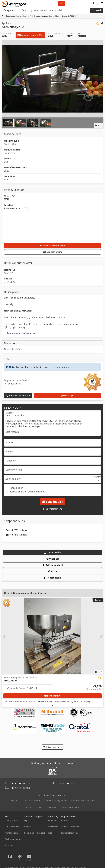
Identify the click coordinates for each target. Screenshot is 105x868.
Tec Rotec (30, 807)
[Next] (100, 84)
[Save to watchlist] (98, 24)
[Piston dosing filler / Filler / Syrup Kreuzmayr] (52, 636)
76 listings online (13, 384)
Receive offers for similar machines (27, 492)
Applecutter (10, 144)
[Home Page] (3, 16)
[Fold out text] (52, 705)
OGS (6, 162)
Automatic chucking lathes (83, 801)
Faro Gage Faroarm (32, 801)
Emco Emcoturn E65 (48, 807)
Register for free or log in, (29, 367)
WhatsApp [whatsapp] (67, 396)
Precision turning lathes (56, 801)
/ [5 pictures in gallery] (98, 672)
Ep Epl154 (14, 801)
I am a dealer (16, 488)
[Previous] (5, 84)
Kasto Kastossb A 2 (71, 807)
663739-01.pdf (13, 349)
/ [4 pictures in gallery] (99, 126)
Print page (52, 559)
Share (52, 571)
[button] (102, 3)
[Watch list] (93, 3)
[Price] (94, 687)
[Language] (98, 3)
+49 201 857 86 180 (20, 784)
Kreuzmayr (10, 153)
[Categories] (10, 10)
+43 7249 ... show (17, 530)
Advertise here (53, 747)
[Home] (17, 16)
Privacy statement (52, 509)
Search (97, 10)
